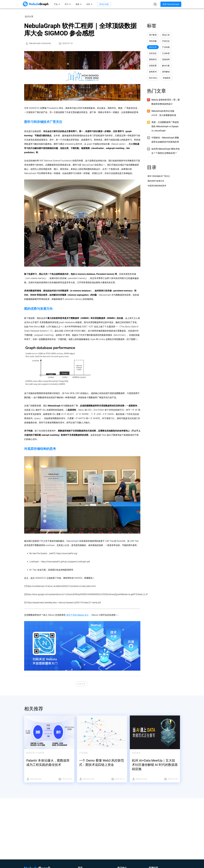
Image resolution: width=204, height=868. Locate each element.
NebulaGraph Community (38, 43)
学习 (68, 4)
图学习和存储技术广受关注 (159, 176)
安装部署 (153, 66)
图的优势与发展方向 (156, 181)
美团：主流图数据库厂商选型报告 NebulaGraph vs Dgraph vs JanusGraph (165, 126)
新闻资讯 (153, 59)
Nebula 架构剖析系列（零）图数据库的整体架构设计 (166, 102)
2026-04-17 (114, 779)
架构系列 (153, 72)
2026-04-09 (167, 779)
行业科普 (166, 53)
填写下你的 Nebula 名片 (78, 615)
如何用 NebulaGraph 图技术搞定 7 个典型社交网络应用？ (166, 151)
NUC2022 (153, 78)
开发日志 (166, 41)
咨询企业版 (104, 4)
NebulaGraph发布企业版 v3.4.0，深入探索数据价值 (164, 113)
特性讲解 (153, 41)
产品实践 (166, 47)
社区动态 (153, 53)
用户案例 (153, 35)
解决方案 (166, 66)
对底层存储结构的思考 (157, 186)
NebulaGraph (37, 779)
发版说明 (166, 59)
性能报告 (167, 78)
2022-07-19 (65, 43)
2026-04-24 (62, 779)
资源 (79, 4)
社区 (90, 4)
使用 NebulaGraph (171, 4)
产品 (57, 4)
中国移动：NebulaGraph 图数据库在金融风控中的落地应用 (165, 140)
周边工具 (166, 35)
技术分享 (82, 684)
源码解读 (166, 72)
